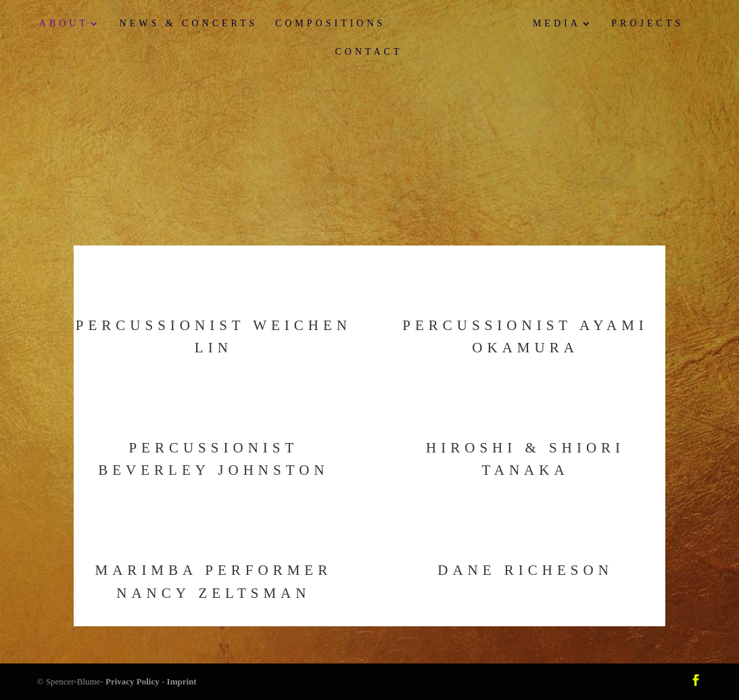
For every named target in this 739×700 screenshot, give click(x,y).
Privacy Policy (133, 681)
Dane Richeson (525, 570)
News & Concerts (189, 24)
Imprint (182, 681)
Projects (647, 24)
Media (557, 24)
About (64, 24)
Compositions (330, 24)
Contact (369, 52)
